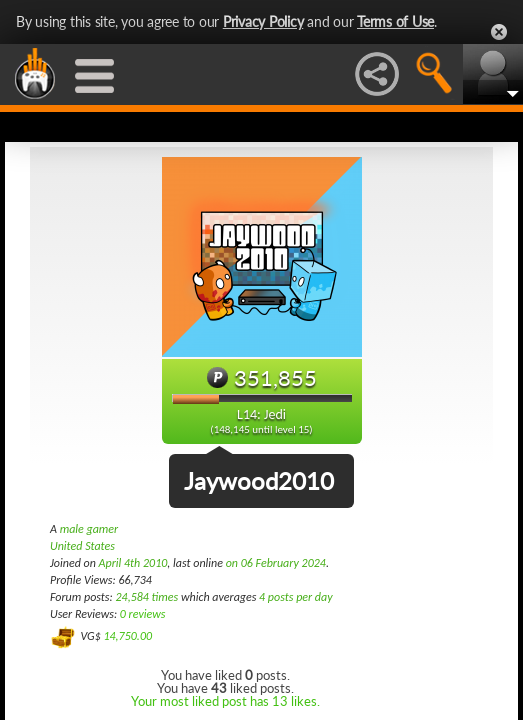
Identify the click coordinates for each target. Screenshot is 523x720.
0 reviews (143, 614)
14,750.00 (127, 636)
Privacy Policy (263, 21)
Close (499, 32)
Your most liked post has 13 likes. (225, 701)
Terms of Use (395, 21)
